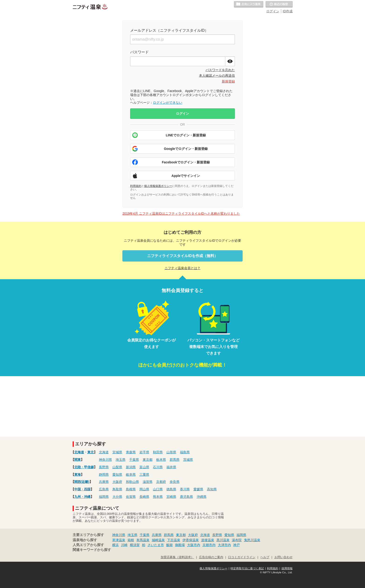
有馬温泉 (143, 540)
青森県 (131, 452)
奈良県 (175, 482)
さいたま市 (156, 545)
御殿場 (180, 545)
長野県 (104, 467)
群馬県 (175, 460)
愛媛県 (198, 489)
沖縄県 (202, 497)
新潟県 (131, 467)
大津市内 (224, 545)
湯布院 (237, 540)
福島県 (185, 452)
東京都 (148, 460)
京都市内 (209, 545)
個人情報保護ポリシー (158, 186)
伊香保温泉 (191, 540)
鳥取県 (117, 489)
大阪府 (117, 482)
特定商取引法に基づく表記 (247, 568)
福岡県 (104, 497)
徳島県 (171, 489)
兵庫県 (104, 482)
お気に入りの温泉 (249, 4)
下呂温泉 (174, 540)
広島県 (104, 489)
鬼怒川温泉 (252, 540)
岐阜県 (131, 475)
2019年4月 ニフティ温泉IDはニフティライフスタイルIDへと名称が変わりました (181, 213)
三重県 (144, 475)
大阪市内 (194, 545)
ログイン (273, 11)
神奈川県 (105, 460)
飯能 (169, 545)
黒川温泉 (223, 540)
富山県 (144, 467)
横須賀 (135, 545)
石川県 (158, 467)
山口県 (158, 489)
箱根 (131, 540)
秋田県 (158, 452)
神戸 (237, 545)
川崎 (124, 545)
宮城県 (117, 452)
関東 (78, 460)
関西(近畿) (82, 482)
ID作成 (288, 11)
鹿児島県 (186, 497)
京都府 (161, 482)
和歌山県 (132, 482)
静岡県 (104, 475)
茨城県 (188, 460)
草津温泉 (119, 540)
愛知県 (117, 475)
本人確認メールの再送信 (217, 76)
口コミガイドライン (242, 557)
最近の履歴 (279, 4)
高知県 (212, 489)
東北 (91, 452)
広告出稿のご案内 (211, 557)
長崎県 (144, 497)
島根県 (131, 489)
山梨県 (117, 467)
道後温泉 (208, 540)
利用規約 (136, 186)
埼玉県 (121, 460)
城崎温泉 (158, 540)
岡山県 (144, 489)
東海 (78, 475)
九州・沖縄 (82, 497)
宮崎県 (171, 497)
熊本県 (158, 497)
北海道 (79, 452)
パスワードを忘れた (220, 70)
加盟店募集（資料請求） (177, 557)
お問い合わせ (284, 557)
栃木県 (161, 460)
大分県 (117, 497)
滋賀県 (148, 482)
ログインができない (168, 103)
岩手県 (144, 452)
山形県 (171, 452)
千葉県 (134, 460)
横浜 (115, 545)
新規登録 (228, 81)
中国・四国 (82, 489)
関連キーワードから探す (92, 550)
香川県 (185, 489)
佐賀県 (131, 497)
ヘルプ (265, 557)
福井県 (171, 467)
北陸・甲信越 (84, 467)
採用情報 (287, 568)
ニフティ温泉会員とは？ (182, 268)
